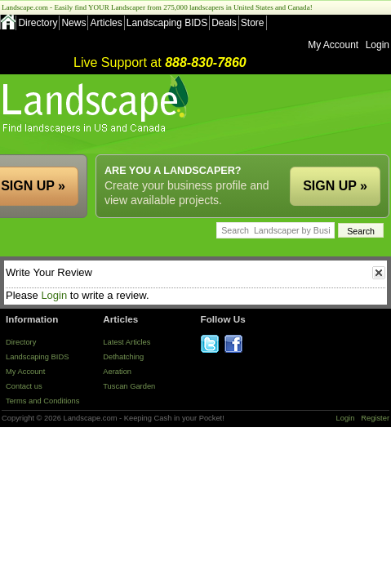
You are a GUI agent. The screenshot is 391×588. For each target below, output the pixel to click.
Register (375, 418)
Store (253, 23)
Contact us (24, 386)
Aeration (117, 372)
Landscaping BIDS (167, 23)
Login (378, 45)
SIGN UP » (335, 186)
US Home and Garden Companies (98, 104)
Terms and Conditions (42, 401)
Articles (106, 23)
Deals (224, 23)
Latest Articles (127, 342)
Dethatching (123, 357)
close (379, 273)
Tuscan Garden (129, 386)
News (73, 23)
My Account (333, 45)
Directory (38, 23)
